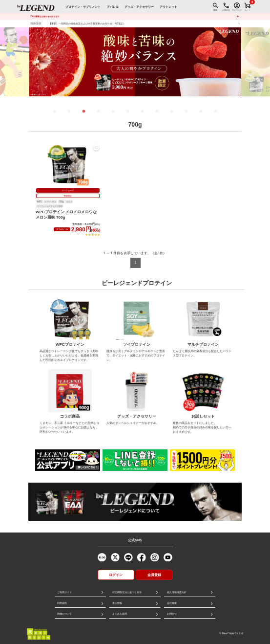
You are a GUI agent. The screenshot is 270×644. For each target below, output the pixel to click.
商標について (64, 614)
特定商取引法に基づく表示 (127, 592)
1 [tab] (55, 111)
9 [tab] (172, 111)
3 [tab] (84, 111)
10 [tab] (187, 111)
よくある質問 (120, 614)
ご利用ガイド (64, 592)
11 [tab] (201, 111)
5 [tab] (113, 111)
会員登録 (154, 575)
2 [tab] (69, 111)
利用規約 (62, 603)
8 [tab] (157, 111)
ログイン (116, 575)
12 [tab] (216, 111)
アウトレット (168, 7)
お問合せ (172, 614)
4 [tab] (99, 111)
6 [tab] (128, 111)
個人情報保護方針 (177, 592)
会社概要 (172, 603)
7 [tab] (143, 111)
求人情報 (117, 603)
